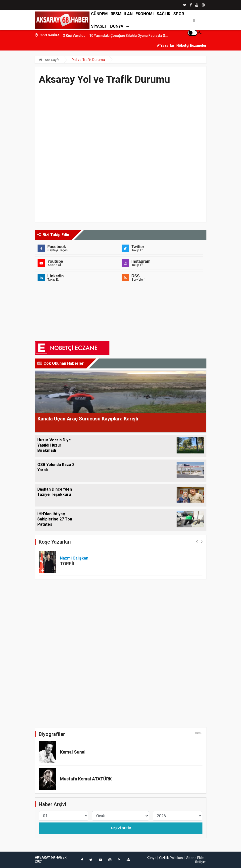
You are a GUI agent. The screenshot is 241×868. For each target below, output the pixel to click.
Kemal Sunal (73, 752)
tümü (199, 733)
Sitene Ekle (195, 858)
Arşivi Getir (121, 828)
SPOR (179, 14)
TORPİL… (69, 564)
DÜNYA (117, 26)
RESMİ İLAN (122, 14)
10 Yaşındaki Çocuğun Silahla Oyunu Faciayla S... (137, 36)
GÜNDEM (99, 14)
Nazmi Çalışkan (74, 558)
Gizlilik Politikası (171, 858)
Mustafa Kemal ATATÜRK (86, 779)
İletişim (201, 862)
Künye (152, 858)
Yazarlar (166, 46)
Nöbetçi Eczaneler (191, 46)
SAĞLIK (164, 14)
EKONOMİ (145, 14)
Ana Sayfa (49, 60)
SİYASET (99, 26)
